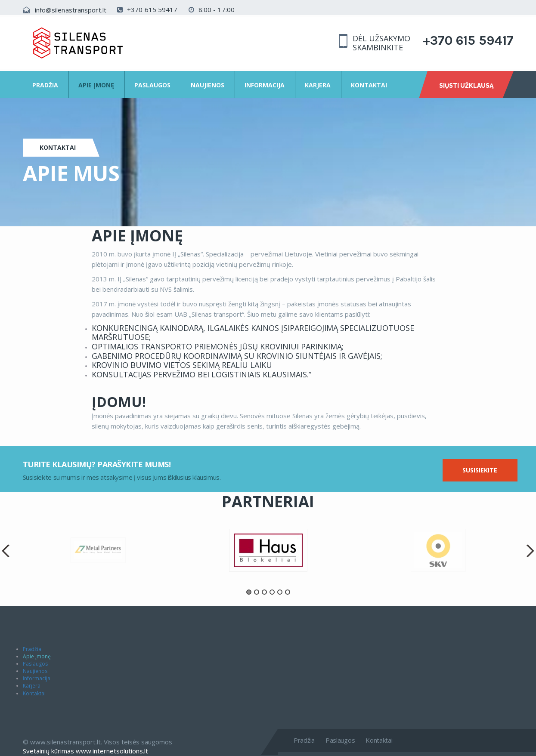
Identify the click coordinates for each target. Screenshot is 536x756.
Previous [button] (6, 551)
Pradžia (45, 85)
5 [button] (280, 592)
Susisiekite (480, 470)
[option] (268, 550)
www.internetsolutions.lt (112, 751)
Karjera (318, 85)
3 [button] (264, 592)
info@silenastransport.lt (71, 10)
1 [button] (249, 592)
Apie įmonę (96, 85)
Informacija (265, 85)
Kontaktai (369, 85)
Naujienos (208, 85)
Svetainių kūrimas (48, 751)
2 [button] (257, 592)
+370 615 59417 (147, 9)
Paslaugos (152, 85)
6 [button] (288, 592)
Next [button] (530, 551)
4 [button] (272, 592)
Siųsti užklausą (466, 86)
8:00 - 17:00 (212, 9)
